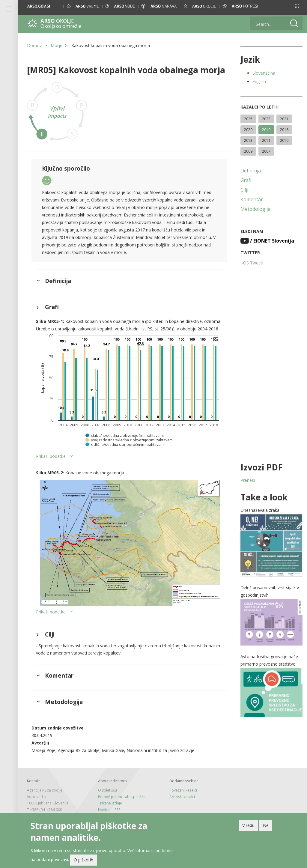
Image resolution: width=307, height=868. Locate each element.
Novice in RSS (109, 810)
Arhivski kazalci (182, 797)
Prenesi (248, 480)
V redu (248, 825)
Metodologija (255, 209)
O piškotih (83, 860)
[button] (297, 6)
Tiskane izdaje (110, 803)
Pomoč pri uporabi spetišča (122, 797)
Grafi (246, 180)
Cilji (244, 190)
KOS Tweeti (252, 263)
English (259, 81)
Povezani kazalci (183, 790)
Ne (266, 825)
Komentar (252, 199)
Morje (57, 45)
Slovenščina (264, 73)
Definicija (251, 171)
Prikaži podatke (51, 456)
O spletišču (107, 790)
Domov (34, 45)
